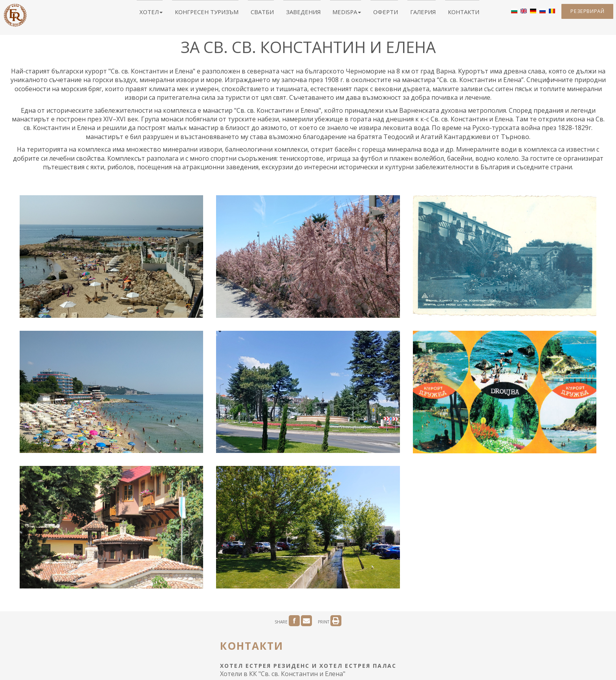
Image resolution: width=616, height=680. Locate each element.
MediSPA (339, 14)
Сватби (269, 14)
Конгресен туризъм (224, 14)
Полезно (270, 614)
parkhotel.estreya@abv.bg (268, 559)
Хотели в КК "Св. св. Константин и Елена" (283, 494)
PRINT (330, 441)
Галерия (402, 14)
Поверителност (369, 614)
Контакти (435, 14)
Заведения (303, 14)
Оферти (371, 14)
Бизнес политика (423, 614)
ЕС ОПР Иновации (315, 614)
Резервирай (582, 14)
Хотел (178, 14)
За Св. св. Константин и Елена (209, 614)
